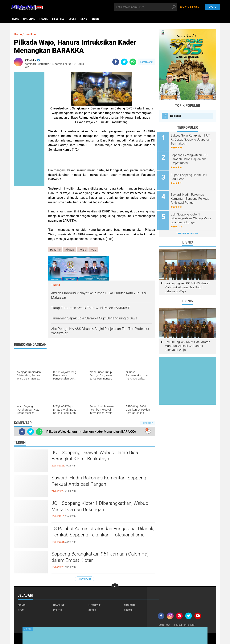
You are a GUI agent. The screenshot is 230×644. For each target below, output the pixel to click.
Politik (82, 250)
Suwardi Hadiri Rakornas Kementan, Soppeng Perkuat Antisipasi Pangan (100, 481)
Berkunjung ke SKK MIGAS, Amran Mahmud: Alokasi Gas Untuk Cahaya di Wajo (187, 285)
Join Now (164, 625)
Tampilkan (148, 423)
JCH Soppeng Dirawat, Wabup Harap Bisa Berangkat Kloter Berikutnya (96, 456)
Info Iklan (190, 625)
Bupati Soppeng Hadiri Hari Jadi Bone (190, 176)
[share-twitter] (124, 62)
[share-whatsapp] (133, 62)
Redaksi (177, 625)
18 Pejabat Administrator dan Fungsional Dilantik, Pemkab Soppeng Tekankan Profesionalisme (95, 535)
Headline (31, 34)
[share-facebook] (116, 62)
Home (15, 19)
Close (28, 629)
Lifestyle (58, 19)
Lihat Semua (84, 579)
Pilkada (70, 250)
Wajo (94, 250)
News (84, 19)
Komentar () (147, 62)
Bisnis (95, 19)
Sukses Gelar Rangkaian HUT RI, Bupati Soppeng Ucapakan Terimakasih (192, 139)
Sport (72, 19)
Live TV (212, 7)
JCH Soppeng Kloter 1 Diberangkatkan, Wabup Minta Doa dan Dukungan (101, 507)
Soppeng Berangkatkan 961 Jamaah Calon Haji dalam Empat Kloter (102, 557)
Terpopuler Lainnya (187, 231)
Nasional (29, 19)
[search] (146, 7)
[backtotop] (115, 587)
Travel (43, 19)
